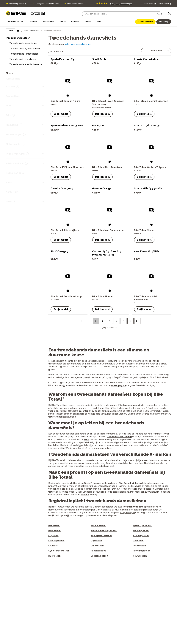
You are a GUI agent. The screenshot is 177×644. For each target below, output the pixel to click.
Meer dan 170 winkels (76, 4)
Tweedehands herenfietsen (23, 43)
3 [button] (110, 321)
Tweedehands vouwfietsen (23, 59)
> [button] (130, 321)
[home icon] (18, 31)
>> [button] (137, 321)
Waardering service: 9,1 (18, 4)
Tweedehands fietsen (31, 31)
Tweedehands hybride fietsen (25, 49)
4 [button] (117, 321)
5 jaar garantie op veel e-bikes (47, 4)
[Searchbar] (120, 14)
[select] (156, 51)
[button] (159, 14)
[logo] (25, 13)
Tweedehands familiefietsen (24, 54)
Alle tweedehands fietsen (78, 44)
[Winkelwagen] (169, 13)
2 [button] (103, 321)
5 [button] (124, 321)
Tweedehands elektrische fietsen (26, 64)
